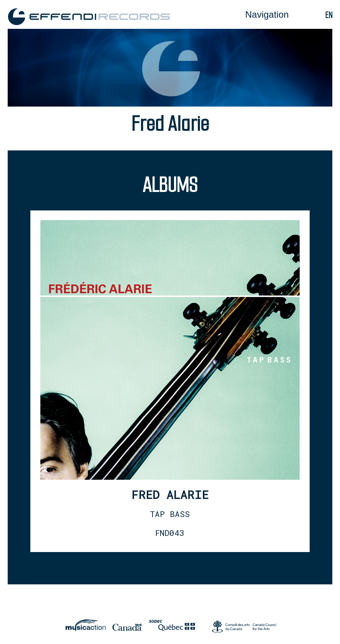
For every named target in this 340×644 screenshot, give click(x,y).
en (329, 15)
